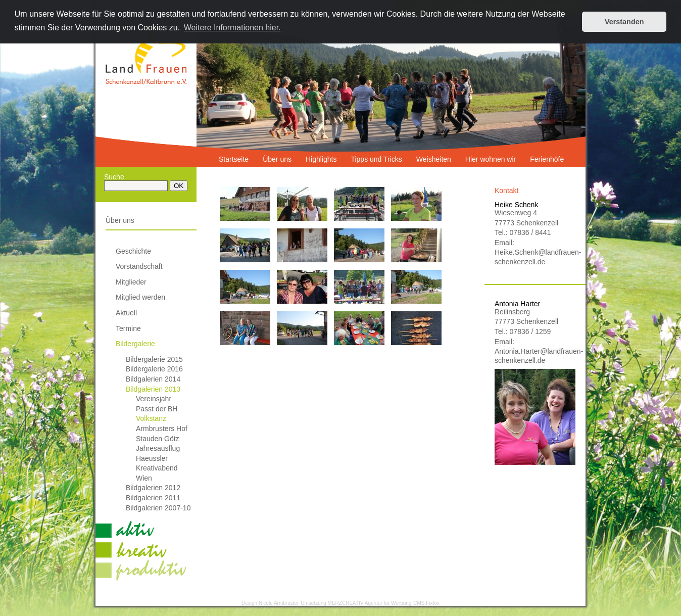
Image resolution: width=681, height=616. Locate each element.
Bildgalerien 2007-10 (158, 508)
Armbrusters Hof (162, 429)
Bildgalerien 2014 (153, 379)
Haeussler (152, 458)
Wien (144, 478)
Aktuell (126, 313)
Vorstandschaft (139, 266)
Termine (128, 328)
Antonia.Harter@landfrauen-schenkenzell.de (535, 356)
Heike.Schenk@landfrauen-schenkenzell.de (535, 257)
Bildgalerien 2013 (153, 389)
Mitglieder (131, 282)
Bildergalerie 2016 (154, 369)
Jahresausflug (158, 448)
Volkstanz (151, 418)
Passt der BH (157, 409)
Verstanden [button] (624, 22)
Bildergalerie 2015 (154, 359)
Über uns (120, 220)
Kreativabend (157, 468)
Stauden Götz (158, 439)
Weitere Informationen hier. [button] (232, 28)
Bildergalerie (135, 344)
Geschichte (133, 251)
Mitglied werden (140, 297)
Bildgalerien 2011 (153, 498)
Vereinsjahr (154, 399)
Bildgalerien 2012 (153, 488)
